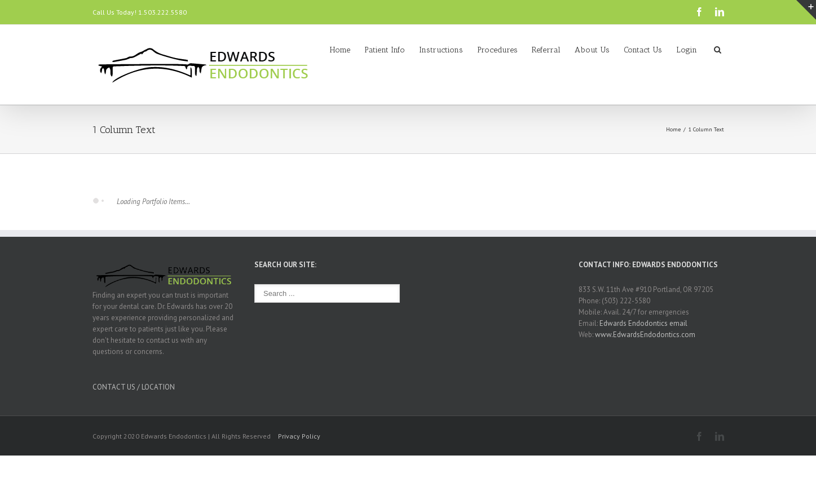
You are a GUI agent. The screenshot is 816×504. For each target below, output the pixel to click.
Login (687, 50)
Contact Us (643, 50)
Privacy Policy (299, 436)
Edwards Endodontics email (643, 323)
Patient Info (385, 50)
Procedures (497, 50)
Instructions (441, 50)
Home (340, 50)
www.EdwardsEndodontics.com (645, 335)
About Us (592, 50)
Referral (546, 50)
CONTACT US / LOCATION (134, 387)
